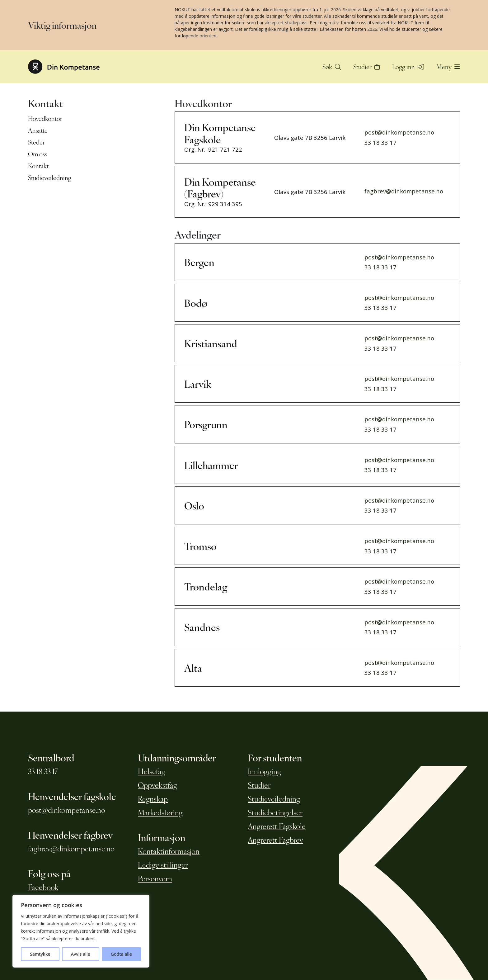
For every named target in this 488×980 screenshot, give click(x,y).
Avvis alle (81, 954)
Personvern (155, 878)
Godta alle (121, 954)
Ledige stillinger (163, 864)
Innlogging (264, 771)
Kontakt (38, 166)
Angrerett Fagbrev (275, 840)
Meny (448, 67)
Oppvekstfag (157, 785)
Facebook (43, 887)
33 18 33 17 (380, 142)
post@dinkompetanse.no (399, 132)
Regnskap (153, 798)
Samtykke (40, 954)
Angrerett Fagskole (277, 826)
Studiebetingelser (275, 812)
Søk (332, 67)
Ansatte (38, 130)
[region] (81, 931)
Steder (36, 142)
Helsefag (152, 771)
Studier (367, 67)
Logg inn (408, 67)
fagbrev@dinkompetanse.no (404, 191)
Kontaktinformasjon (169, 851)
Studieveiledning (50, 178)
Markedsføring (160, 812)
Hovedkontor (45, 118)
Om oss (38, 154)
